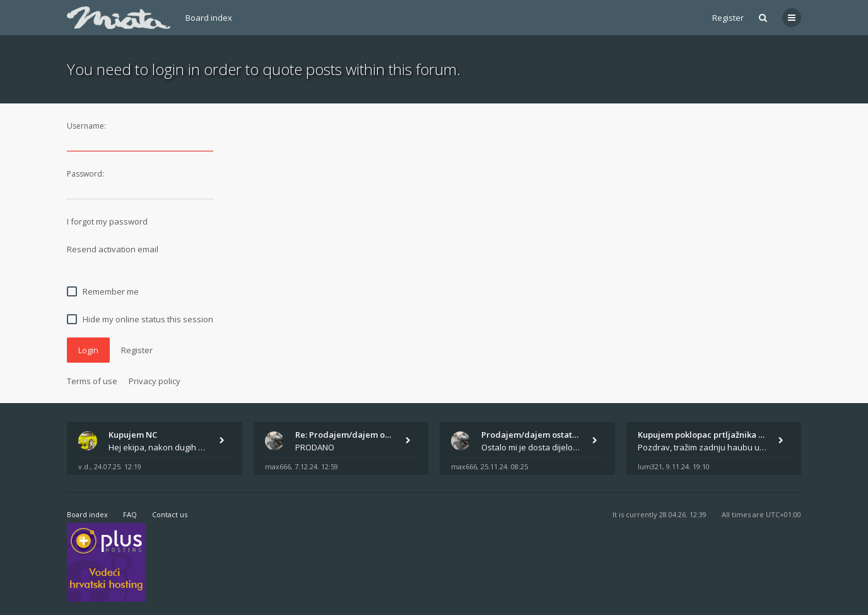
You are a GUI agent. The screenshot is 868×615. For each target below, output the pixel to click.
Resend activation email (113, 249)
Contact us (170, 514)
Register (728, 18)
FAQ (130, 514)
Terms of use (92, 381)
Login (88, 350)
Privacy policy (155, 381)
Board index (209, 18)
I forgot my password (107, 221)
